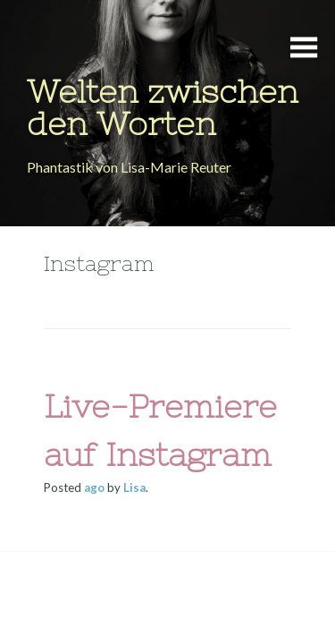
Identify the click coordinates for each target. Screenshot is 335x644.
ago (94, 487)
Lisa (134, 487)
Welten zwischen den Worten (163, 108)
